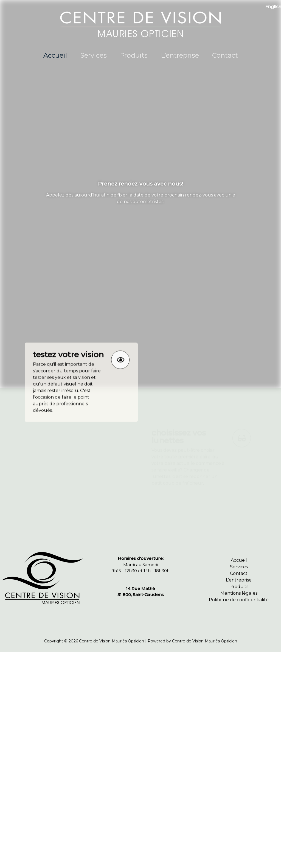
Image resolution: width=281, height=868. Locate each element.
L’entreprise (180, 55)
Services (93, 55)
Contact (225, 55)
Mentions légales (239, 593)
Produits (134, 55)
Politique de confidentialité (239, 600)
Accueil (55, 55)
